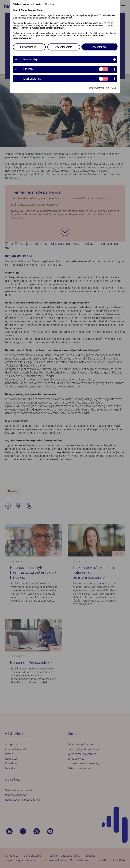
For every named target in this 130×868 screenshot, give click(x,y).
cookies (76, 36)
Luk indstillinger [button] (27, 47)
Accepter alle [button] (100, 47)
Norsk (24, 10)
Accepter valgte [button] (64, 47)
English (17, 10)
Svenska (32, 10)
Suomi (40, 10)
